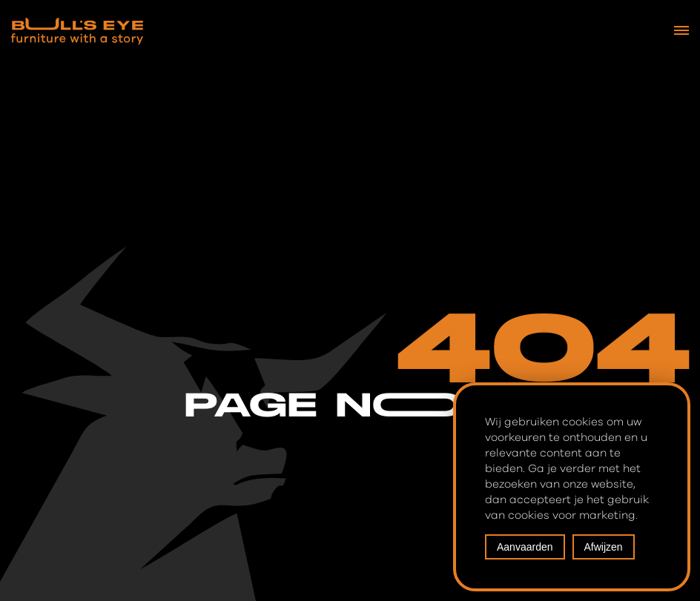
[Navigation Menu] (681, 30)
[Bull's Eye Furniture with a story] (77, 31)
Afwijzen (604, 547)
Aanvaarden (525, 547)
